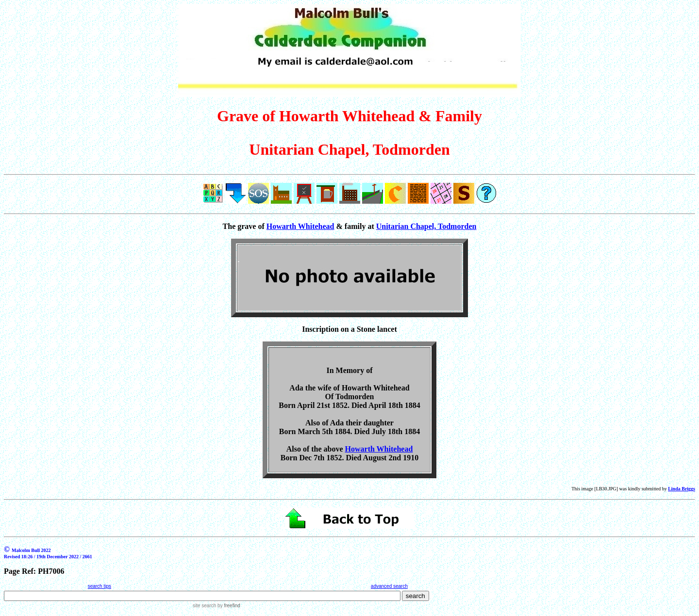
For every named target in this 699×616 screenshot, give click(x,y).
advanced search (389, 586)
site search (204, 606)
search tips (100, 586)
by (228, 606)
